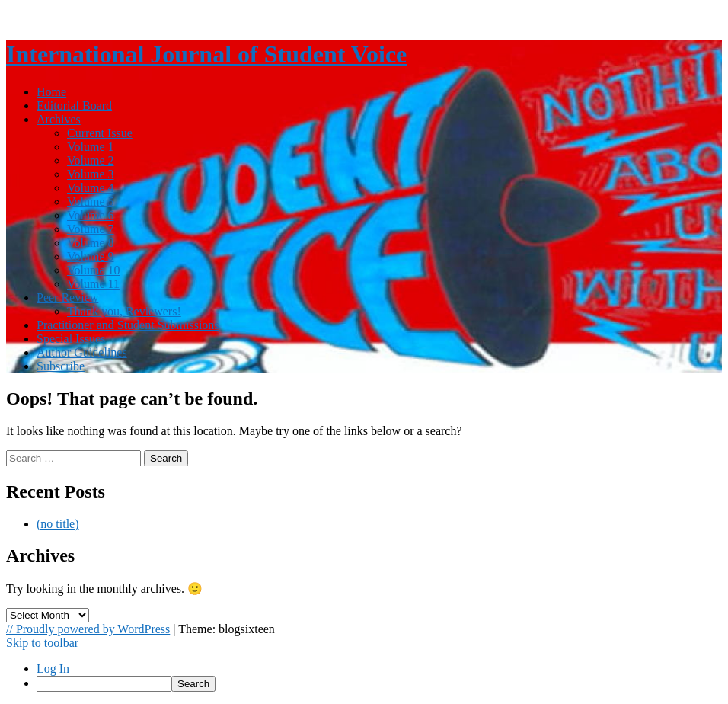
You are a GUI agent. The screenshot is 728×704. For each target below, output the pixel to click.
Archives (59, 119)
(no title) (58, 524)
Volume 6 (90, 215)
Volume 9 (90, 256)
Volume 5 (90, 202)
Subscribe (61, 366)
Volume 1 (90, 147)
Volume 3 (90, 174)
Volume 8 (90, 243)
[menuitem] (379, 684)
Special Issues (71, 339)
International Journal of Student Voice (206, 54)
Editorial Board (74, 106)
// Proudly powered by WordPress (88, 629)
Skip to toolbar (42, 643)
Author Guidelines (82, 352)
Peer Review (67, 298)
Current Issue (100, 133)
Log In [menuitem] (53, 669)
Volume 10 (93, 270)
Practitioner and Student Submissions (128, 325)
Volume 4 (90, 188)
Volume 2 (90, 160)
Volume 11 (93, 284)
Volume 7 (90, 229)
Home (51, 92)
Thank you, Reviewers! (124, 311)
